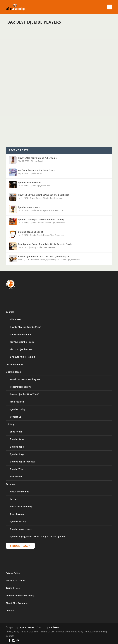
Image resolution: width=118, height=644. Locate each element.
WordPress (54, 627)
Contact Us (16, 417)
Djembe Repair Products (22, 462)
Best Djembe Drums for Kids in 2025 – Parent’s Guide (45, 244)
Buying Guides (36, 198)
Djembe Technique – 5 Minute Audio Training (41, 220)
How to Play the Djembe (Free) (26, 327)
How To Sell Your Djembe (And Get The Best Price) (44, 195)
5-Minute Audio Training (22, 357)
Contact (10, 610)
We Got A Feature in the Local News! (37, 170)
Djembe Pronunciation (30, 183)
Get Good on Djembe (21, 334)
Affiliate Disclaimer (16, 580)
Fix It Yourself (17, 402)
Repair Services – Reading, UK (25, 379)
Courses (10, 312)
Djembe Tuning (18, 409)
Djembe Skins (17, 439)
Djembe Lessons (37, 223)
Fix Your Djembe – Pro (21, 349)
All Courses (16, 319)
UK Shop (10, 424)
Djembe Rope (17, 447)
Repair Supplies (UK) (20, 387)
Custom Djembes (15, 364)
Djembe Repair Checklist (31, 232)
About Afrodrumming (21, 507)
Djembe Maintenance (29, 207)
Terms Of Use (13, 588)
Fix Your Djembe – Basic (22, 342)
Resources (46, 186)
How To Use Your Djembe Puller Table (37, 158)
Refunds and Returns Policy (20, 596)
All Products (16, 477)
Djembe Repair (37, 161)
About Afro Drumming (17, 603)
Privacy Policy (13, 573)
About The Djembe (20, 492)
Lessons (14, 499)
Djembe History (18, 521)
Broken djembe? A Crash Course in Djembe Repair (44, 256)
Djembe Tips (35, 186)
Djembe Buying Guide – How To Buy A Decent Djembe (37, 536)
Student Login (20, 546)
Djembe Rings (17, 454)
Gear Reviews (49, 247)
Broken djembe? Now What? (24, 394)
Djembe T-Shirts (18, 469)
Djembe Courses (38, 260)
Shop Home (16, 432)
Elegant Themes (26, 627)
